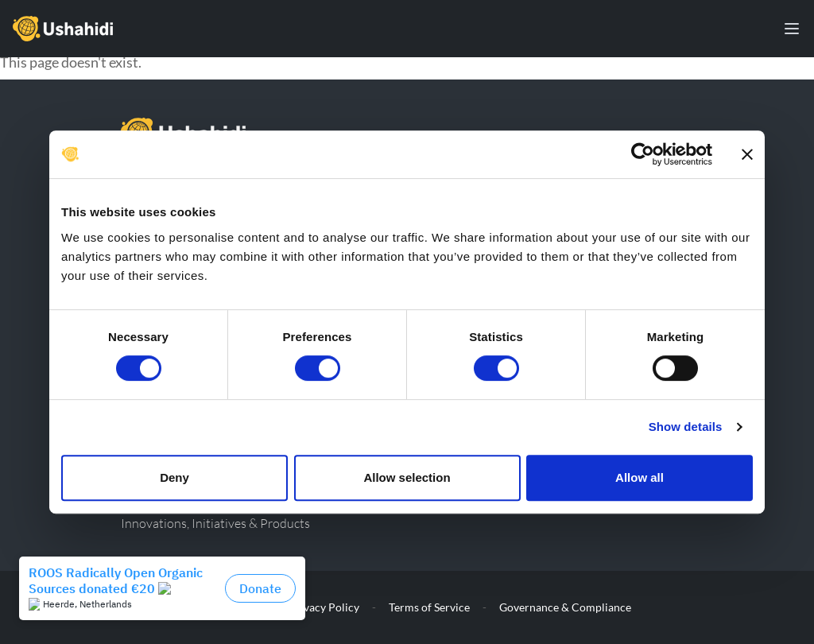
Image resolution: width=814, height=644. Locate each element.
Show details (686, 427)
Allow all (640, 477)
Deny (174, 477)
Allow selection (407, 477)
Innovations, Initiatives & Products (215, 523)
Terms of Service (429, 607)
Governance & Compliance (565, 607)
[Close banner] (747, 154)
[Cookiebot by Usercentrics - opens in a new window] (643, 154)
